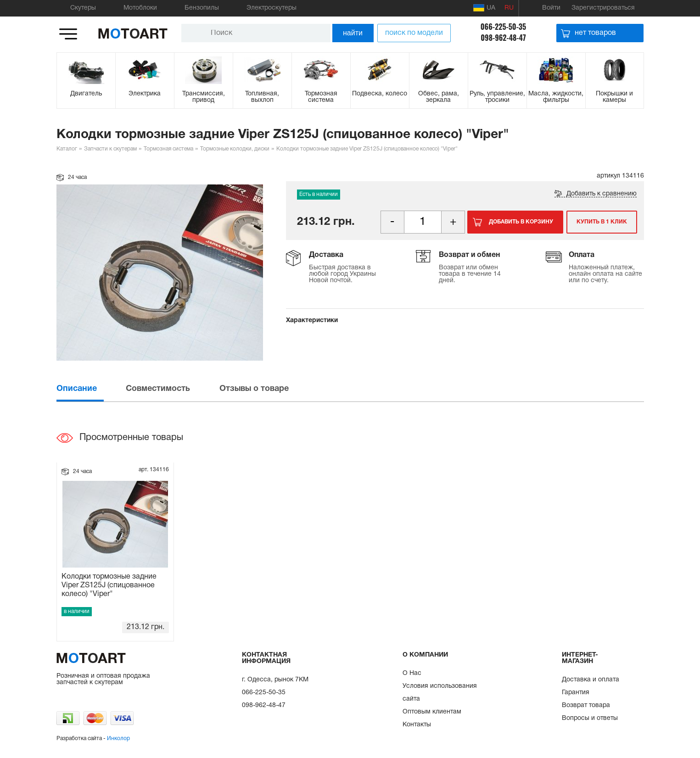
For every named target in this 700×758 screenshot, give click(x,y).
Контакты (417, 725)
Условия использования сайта (440, 693)
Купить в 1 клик (602, 222)
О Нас (412, 673)
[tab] (90, 389)
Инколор (118, 738)
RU (509, 8)
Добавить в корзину (521, 222)
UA (484, 8)
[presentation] (90, 389)
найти (353, 33)
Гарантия (576, 693)
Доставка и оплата (591, 680)
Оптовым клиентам (432, 712)
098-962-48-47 (503, 38)
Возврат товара (586, 705)
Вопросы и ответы (590, 718)
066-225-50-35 (503, 27)
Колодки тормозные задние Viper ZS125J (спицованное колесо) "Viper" (109, 585)
